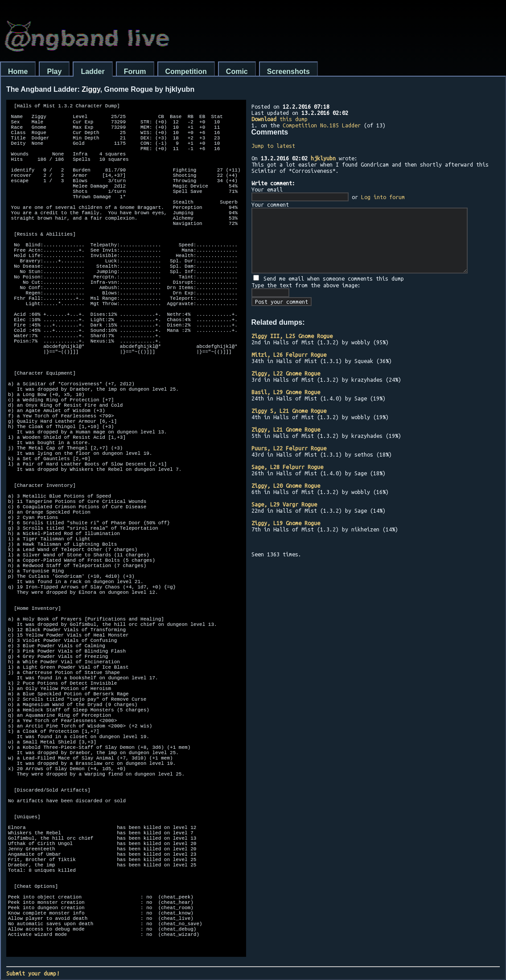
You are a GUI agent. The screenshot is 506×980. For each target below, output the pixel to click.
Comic (237, 71)
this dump (280, 119)
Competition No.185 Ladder (322, 125)
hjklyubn (323, 158)
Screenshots (288, 71)
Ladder (93, 71)
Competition (186, 71)
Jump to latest (273, 146)
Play (54, 71)
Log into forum (383, 197)
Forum (135, 71)
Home (18, 71)
